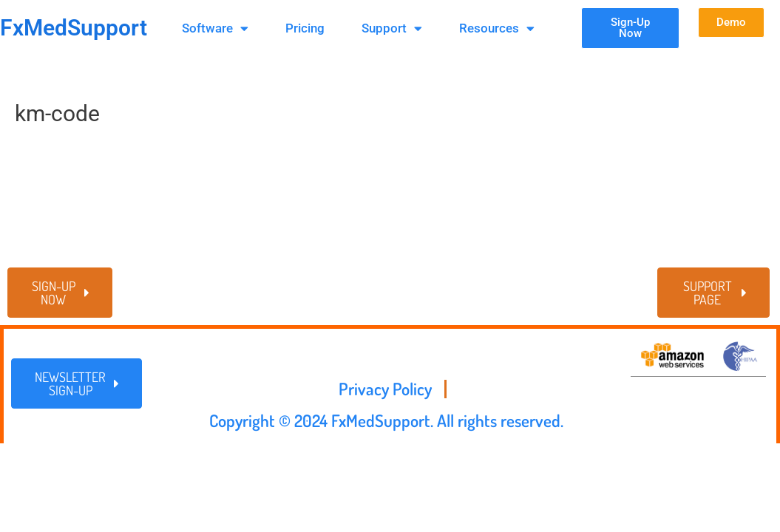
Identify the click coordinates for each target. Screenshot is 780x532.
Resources (497, 28)
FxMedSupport (74, 28)
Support (392, 28)
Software (215, 28)
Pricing (305, 28)
